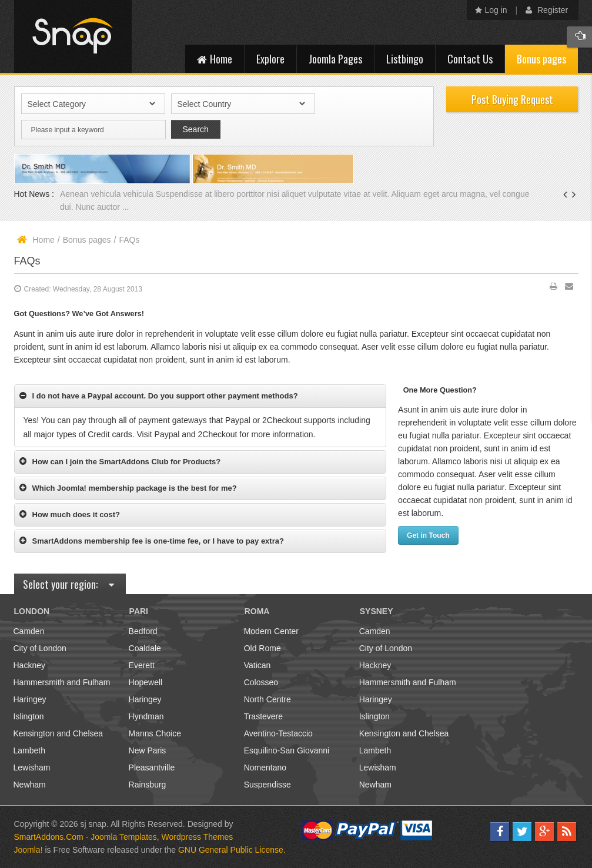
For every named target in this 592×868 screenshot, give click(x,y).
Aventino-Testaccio (278, 733)
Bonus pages (87, 240)
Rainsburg (148, 785)
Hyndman (146, 716)
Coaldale (145, 648)
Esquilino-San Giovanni (287, 750)
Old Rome (262, 648)
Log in (491, 10)
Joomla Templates (124, 837)
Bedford (143, 631)
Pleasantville (152, 768)
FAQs (27, 261)
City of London (40, 648)
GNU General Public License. (232, 850)
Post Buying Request (512, 99)
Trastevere (263, 716)
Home (44, 240)
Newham (30, 785)
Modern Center (271, 631)
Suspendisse (267, 785)
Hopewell (146, 682)
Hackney (29, 665)
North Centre (267, 699)
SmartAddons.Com (49, 837)
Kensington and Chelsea (58, 733)
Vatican (257, 665)
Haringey (30, 699)
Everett (142, 665)
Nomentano (265, 768)
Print (553, 289)
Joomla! (29, 850)
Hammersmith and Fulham (62, 682)
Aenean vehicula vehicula (108, 194)
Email (569, 289)
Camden (29, 631)
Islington (29, 716)
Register (547, 10)
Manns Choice (155, 733)
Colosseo (261, 682)
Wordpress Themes (198, 837)
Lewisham (32, 768)
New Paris (148, 750)
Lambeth (29, 750)
